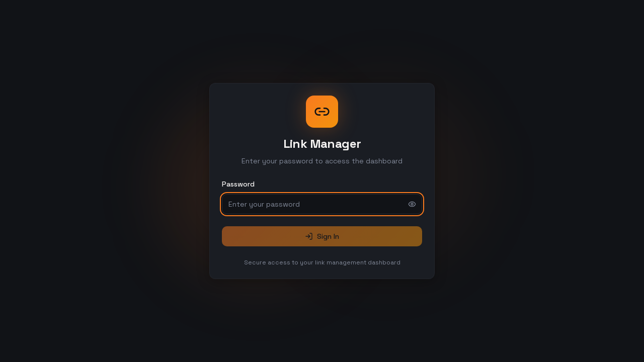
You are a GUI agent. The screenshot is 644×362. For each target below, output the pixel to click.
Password (238, 184)
